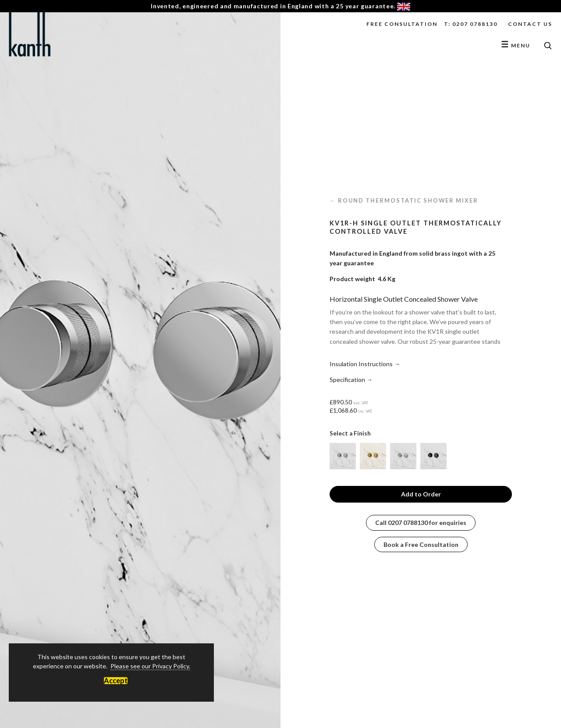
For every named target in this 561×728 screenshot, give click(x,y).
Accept (116, 681)
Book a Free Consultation (421, 544)
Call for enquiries (421, 523)
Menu (516, 46)
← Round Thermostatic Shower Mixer (404, 200)
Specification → (351, 380)
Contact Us (530, 24)
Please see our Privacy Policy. (150, 666)
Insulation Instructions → (365, 364)
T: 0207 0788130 (471, 24)
